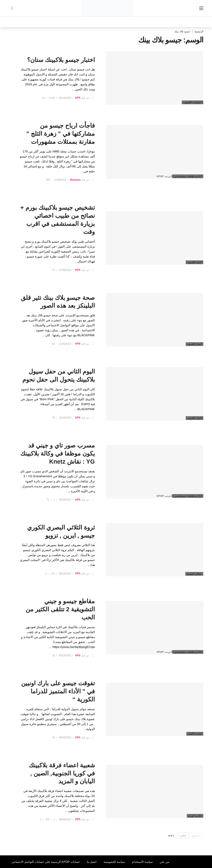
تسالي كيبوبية (194, 574)
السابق (196, 836)
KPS (78, 98)
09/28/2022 (66, 500)
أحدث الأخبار (195, 734)
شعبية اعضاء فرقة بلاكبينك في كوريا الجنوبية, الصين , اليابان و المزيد (62, 773)
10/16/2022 (66, 418)
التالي (182, 836)
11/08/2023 (61, 180)
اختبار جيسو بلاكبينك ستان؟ (61, 60)
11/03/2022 (66, 344)
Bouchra (75, 180)
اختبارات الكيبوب (193, 102)
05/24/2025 (66, 98)
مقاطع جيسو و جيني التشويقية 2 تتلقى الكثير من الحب (60, 609)
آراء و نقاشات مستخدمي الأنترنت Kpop (187, 176)
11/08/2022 (66, 270)
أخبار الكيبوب (195, 262)
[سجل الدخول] (12, 8)
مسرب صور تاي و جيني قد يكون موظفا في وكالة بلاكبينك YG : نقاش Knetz (58, 453)
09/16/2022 (66, 574)
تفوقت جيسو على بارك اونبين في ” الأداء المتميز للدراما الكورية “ (58, 691)
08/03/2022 (66, 737)
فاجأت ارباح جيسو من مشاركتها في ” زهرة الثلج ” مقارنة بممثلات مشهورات (60, 134)
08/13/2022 (66, 655)
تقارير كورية (195, 816)
